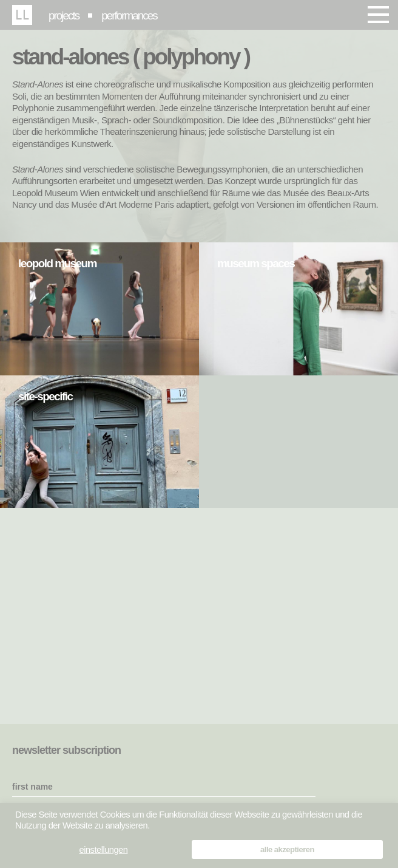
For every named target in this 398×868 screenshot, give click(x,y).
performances (129, 15)
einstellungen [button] (104, 850)
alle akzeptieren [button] (287, 849)
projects (64, 15)
